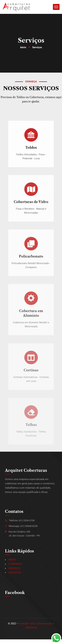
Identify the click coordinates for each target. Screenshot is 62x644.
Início (23, 47)
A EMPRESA (15, 564)
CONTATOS (15, 573)
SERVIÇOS (14, 568)
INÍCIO (12, 560)
